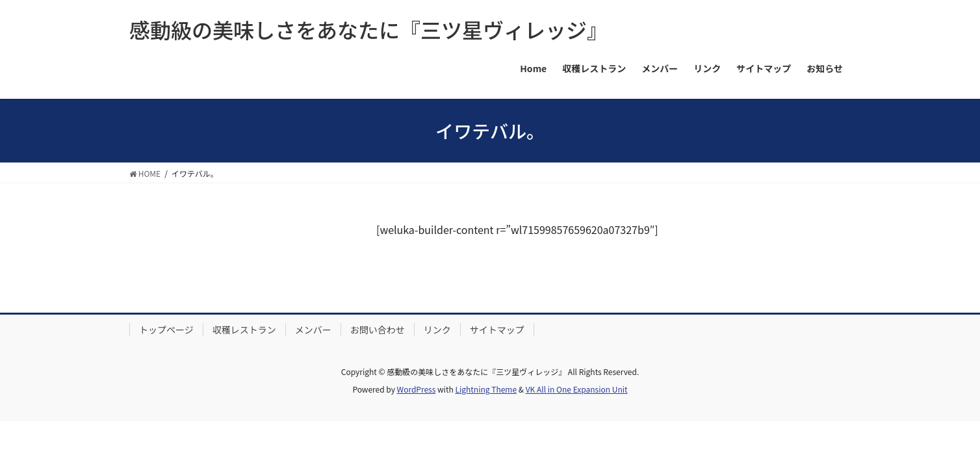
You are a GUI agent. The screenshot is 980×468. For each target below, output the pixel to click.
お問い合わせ (378, 330)
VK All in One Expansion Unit (577, 389)
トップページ (166, 330)
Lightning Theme (486, 389)
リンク (437, 330)
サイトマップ (497, 330)
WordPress (417, 389)
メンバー (313, 330)
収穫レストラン (244, 330)
